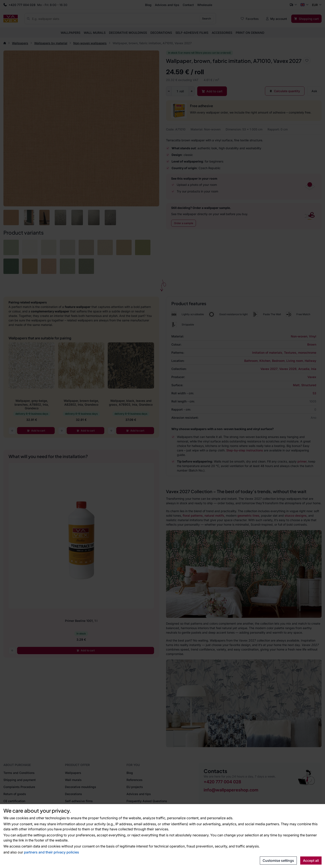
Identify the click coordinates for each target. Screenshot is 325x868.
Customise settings (278, 861)
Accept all (311, 861)
